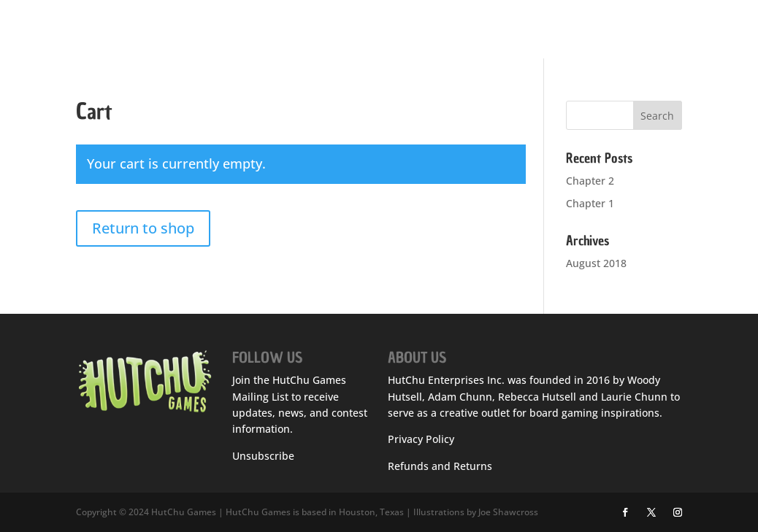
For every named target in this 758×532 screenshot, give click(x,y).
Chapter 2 (590, 181)
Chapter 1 (590, 203)
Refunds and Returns (440, 466)
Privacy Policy (421, 439)
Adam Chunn (460, 397)
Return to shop (143, 228)
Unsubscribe (263, 456)
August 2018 (596, 263)
